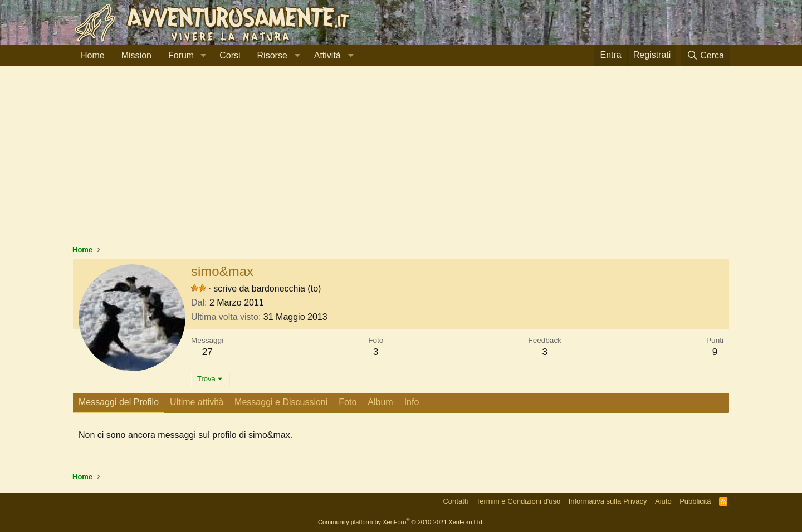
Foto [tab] (348, 402)
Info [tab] (412, 402)
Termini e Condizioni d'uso (518, 501)
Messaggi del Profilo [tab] (119, 402)
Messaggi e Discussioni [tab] (281, 402)
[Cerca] (705, 55)
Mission (136, 55)
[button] (203, 56)
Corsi (230, 55)
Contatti (455, 501)
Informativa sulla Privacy (608, 501)
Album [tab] (380, 402)
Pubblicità (695, 501)
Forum (181, 55)
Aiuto (663, 501)
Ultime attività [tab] (197, 402)
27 (207, 352)
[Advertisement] (401, 161)
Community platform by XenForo (401, 522)
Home (93, 55)
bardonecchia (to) (287, 289)
